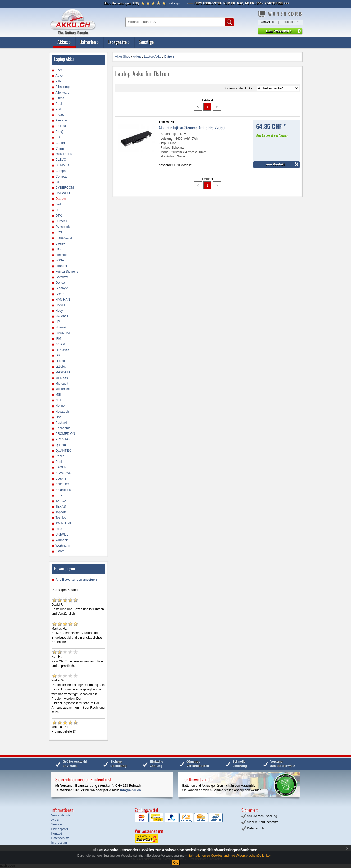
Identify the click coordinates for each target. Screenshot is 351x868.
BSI (58, 137)
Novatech (62, 412)
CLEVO (61, 160)
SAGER (61, 467)
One (59, 417)
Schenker (62, 484)
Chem (60, 148)
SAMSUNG (64, 473)
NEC (59, 400)
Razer (60, 456)
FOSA (60, 260)
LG (58, 355)
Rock (59, 462)
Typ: (164, 143)
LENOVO (62, 350)
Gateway (62, 277)
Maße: (165, 152)
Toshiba (61, 518)
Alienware (63, 93)
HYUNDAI (63, 333)
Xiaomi (60, 551)
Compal (61, 171)
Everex (60, 243)
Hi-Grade (62, 316)
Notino (60, 406)
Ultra (59, 529)
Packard (61, 423)
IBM (58, 339)
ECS (59, 232)
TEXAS (61, 507)
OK (176, 862)
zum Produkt (275, 164)
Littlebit (61, 367)
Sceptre (61, 478)
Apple (60, 104)
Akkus (64, 42)
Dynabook (63, 227)
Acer (59, 70)
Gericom (61, 283)
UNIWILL (62, 535)
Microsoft (62, 383)
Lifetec (60, 361)
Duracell (61, 221)
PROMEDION (65, 434)
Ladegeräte (119, 42)
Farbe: (165, 148)
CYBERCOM (65, 188)
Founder (61, 266)
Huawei (61, 327)
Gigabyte (62, 288)
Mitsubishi (63, 389)
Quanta (61, 445)
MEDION (62, 378)
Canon (60, 143)
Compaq (61, 177)
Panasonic (63, 428)
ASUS (60, 115)
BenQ (60, 132)
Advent (60, 76)
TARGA (61, 501)
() (121, 3)
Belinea (61, 126)
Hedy (59, 311)
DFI (58, 210)
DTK (59, 216)
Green (60, 294)
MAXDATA (63, 372)
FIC (58, 249)
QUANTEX (63, 451)
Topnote (61, 512)
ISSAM (60, 344)
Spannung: (168, 134)
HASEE (61, 305)
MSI (58, 395)
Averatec (62, 120)
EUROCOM (64, 238)
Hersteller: (168, 157)
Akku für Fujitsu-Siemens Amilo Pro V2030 (192, 128)
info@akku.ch (130, 790)
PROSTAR (63, 439)
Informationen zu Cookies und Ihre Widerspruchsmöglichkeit (229, 856)
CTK (59, 182)
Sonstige (146, 42)
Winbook (62, 540)
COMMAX (63, 165)
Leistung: (167, 139)
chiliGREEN (64, 154)
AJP (58, 81)
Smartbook (63, 490)
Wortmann (63, 546)
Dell (58, 204)
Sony (59, 495)
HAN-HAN (63, 300)
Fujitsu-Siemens (67, 272)
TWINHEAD (64, 523)
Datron (61, 199)
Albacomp (63, 87)
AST (59, 109)
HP (58, 322)
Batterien (90, 42)
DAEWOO (63, 193)
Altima (60, 98)
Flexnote (62, 255)
